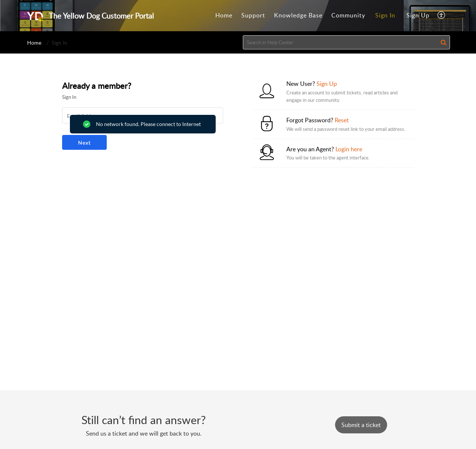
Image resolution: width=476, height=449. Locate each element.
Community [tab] (348, 15)
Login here (349, 149)
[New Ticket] (361, 425)
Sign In (385, 15)
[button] (442, 16)
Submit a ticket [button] (361, 425)
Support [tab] (253, 15)
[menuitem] (385, 16)
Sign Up (418, 15)
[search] (347, 42)
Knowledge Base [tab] (298, 15)
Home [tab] (224, 15)
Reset (342, 120)
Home (34, 43)
